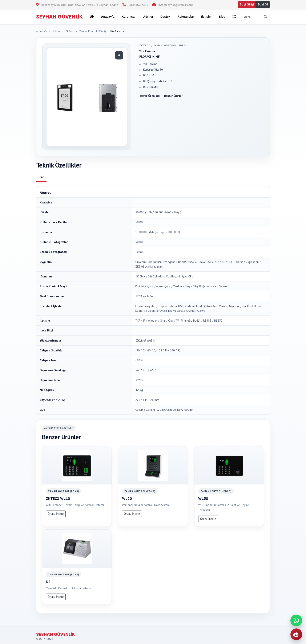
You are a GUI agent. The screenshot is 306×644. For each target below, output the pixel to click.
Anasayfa (108, 17)
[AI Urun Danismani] (296, 634)
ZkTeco (70, 31)
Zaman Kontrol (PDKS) (92, 31)
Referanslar (186, 17)
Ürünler (56, 31)
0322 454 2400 (138, 5)
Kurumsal (129, 17)
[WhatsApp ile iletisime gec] (296, 620)
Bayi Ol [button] (263, 4)
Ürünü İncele (56, 514)
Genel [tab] (41, 177)
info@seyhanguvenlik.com (176, 5)
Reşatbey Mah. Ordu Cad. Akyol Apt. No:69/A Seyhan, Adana (80, 5)
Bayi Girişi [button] (247, 4)
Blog (222, 17)
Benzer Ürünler (173, 96)
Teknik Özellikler (150, 96)
